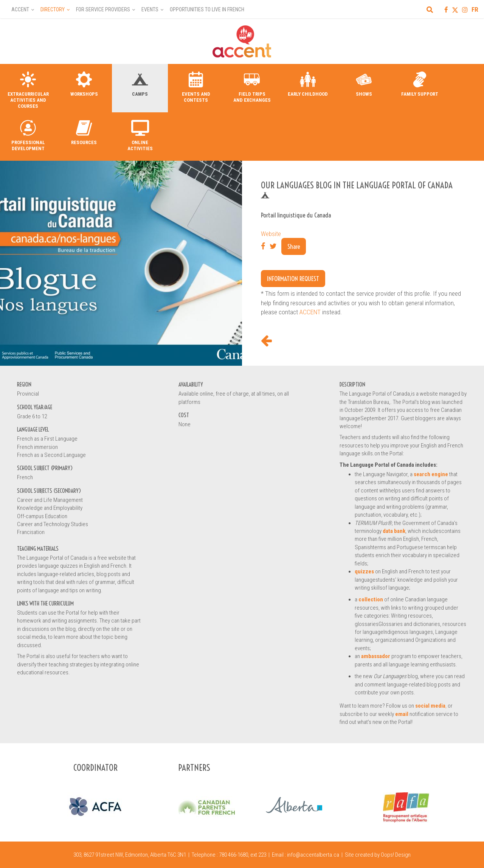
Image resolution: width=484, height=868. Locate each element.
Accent (20, 9)
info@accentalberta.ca (313, 855)
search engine (431, 474)
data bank (394, 531)
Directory (53, 9)
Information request (293, 279)
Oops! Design (396, 855)
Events (150, 9)
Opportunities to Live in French (207, 9)
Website (271, 234)
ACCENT (310, 312)
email (402, 714)
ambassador (376, 656)
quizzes (364, 571)
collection (371, 599)
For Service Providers (103, 9)
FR (475, 9)
